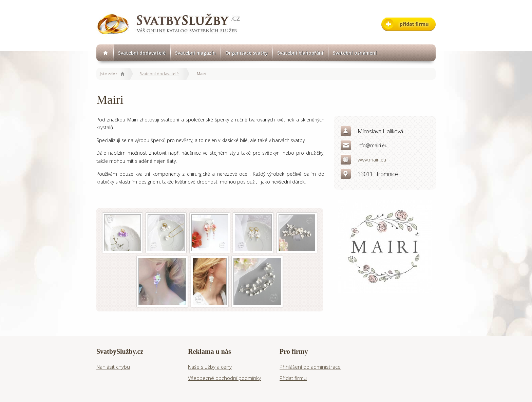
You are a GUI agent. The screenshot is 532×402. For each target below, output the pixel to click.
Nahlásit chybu (113, 367)
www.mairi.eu (372, 160)
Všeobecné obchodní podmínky (224, 378)
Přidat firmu (293, 378)
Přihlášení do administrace (310, 367)
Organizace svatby (246, 53)
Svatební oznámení (355, 53)
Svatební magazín (195, 53)
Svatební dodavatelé (142, 53)
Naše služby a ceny (210, 367)
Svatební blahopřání (300, 53)
